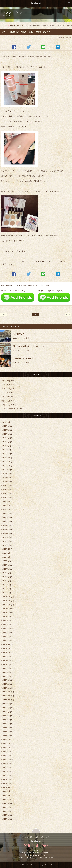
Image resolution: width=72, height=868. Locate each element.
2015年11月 (7, 791)
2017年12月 (7, 692)
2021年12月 (7, 501)
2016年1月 (6, 783)
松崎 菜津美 (7, 389)
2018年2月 (6, 684)
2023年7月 (6, 430)
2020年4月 (6, 581)
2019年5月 (6, 625)
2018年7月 (6, 664)
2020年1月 (6, 593)
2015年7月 (6, 807)
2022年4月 (6, 486)
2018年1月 (6, 688)
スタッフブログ (22, 26)
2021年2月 (6, 541)
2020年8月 (6, 565)
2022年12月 (7, 458)
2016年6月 (6, 764)
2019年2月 (6, 636)
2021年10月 (7, 510)
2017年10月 (7, 700)
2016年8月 (6, 756)
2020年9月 (6, 561)
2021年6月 (6, 525)
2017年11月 (7, 696)
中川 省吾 (6, 381)
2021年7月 (6, 521)
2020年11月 (7, 553)
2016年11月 (7, 744)
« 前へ (4, 315)
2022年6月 (6, 478)
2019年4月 (6, 629)
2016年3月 (6, 775)
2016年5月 (6, 767)
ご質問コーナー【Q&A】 (11, 409)
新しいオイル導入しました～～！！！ (29, 346)
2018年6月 (6, 668)
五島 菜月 (6, 385)
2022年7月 (6, 474)
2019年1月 (6, 640)
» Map (43, 855)
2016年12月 (7, 740)
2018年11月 (7, 648)
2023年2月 (6, 450)
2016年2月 (6, 779)
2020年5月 (6, 577)
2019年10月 (7, 605)
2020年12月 (7, 549)
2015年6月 (6, 811)
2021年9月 (6, 513)
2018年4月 (6, 676)
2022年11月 (7, 462)
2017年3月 (6, 728)
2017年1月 (6, 736)
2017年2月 (6, 732)
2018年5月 (6, 672)
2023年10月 (7, 422)
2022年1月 (6, 498)
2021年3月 (6, 537)
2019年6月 (6, 621)
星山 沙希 (26, 338)
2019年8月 (6, 613)
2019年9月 (6, 609)
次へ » (68, 315)
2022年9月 (6, 470)
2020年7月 (6, 569)
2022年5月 (6, 482)
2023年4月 (6, 442)
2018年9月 (6, 656)
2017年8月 (6, 708)
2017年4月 (6, 724)
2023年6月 (6, 434)
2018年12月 (7, 644)
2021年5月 (6, 529)
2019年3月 (6, 632)
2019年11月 (7, 601)
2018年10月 (7, 652)
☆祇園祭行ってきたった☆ (24, 359)
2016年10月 (7, 748)
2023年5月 (6, 438)
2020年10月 (7, 557)
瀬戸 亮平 (6, 401)
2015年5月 (6, 815)
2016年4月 (6, 771)
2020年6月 (6, 573)
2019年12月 (7, 597)
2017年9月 (6, 704)
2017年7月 (6, 712)
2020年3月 (6, 585)
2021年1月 (6, 545)
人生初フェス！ (20, 334)
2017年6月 (6, 716)
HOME (13, 26)
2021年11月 (7, 505)
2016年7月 (6, 760)
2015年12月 (7, 787)
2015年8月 (6, 803)
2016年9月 (6, 752)
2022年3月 (6, 490)
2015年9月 (6, 799)
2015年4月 (6, 819)
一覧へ (36, 315)
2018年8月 (6, 660)
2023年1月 (6, 454)
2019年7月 (6, 617)
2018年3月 (6, 680)
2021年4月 (6, 533)
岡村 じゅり (7, 405)
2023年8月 (6, 426)
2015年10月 (7, 795)
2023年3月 (6, 446)
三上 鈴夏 (26, 350)
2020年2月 (6, 589)
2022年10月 (7, 466)
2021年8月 (6, 517)
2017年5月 (6, 720)
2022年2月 (6, 494)
